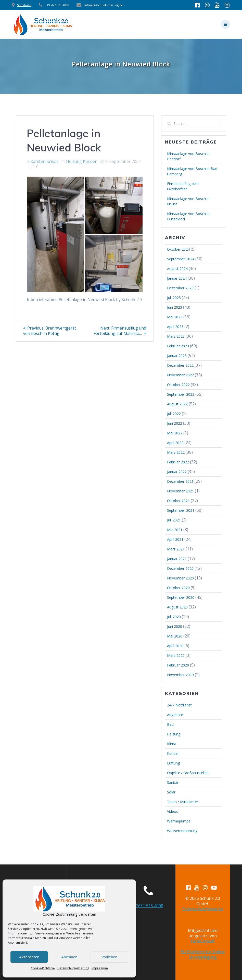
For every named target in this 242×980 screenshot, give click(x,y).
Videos (173, 811)
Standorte (24, 5)
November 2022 (180, 375)
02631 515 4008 (148, 906)
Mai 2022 (175, 433)
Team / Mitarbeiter (183, 802)
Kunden (90, 161)
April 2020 (175, 646)
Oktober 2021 (178, 501)
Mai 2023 (175, 317)
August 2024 (177, 269)
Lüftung (173, 763)
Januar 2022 (177, 472)
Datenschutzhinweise (203, 909)
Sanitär (173, 782)
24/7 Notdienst (179, 705)
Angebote (175, 715)
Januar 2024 (177, 278)
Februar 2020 (178, 665)
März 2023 (176, 336)
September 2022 (181, 394)
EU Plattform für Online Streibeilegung (203, 954)
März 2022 (176, 452)
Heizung (74, 161)
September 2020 (181, 597)
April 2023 (175, 327)
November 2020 (180, 578)
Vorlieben (109, 957)
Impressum (100, 968)
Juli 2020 (174, 617)
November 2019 (180, 675)
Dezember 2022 (180, 365)
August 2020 (177, 607)
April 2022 (175, 443)
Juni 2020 (175, 626)
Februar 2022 (178, 462)
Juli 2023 (174, 298)
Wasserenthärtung (182, 831)
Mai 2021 (175, 530)
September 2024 (181, 259)
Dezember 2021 (180, 481)
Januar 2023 (177, 356)
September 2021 (181, 510)
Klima (172, 744)
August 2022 (177, 404)
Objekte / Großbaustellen (188, 773)
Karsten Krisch (44, 161)
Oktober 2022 (178, 385)
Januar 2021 (177, 559)
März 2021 (176, 549)
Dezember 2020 (180, 568)
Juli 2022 (174, 414)
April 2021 (175, 539)
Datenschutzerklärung (73, 968)
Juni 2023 (175, 307)
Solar (171, 792)
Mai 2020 (175, 636)
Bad (170, 724)
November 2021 (180, 491)
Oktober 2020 (178, 588)
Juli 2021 (174, 520)
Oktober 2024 (178, 249)
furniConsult (203, 941)
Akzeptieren (29, 957)
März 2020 (176, 655)
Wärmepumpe (179, 821)
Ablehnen (69, 957)
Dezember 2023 (180, 288)
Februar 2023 (178, 346)
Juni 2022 (175, 423)
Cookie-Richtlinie (43, 968)
